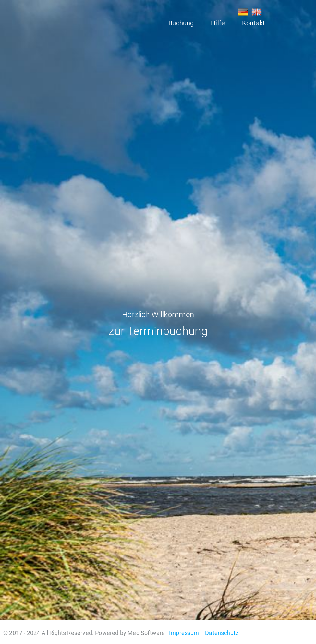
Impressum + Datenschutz (204, 633)
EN (257, 12)
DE (243, 12)
